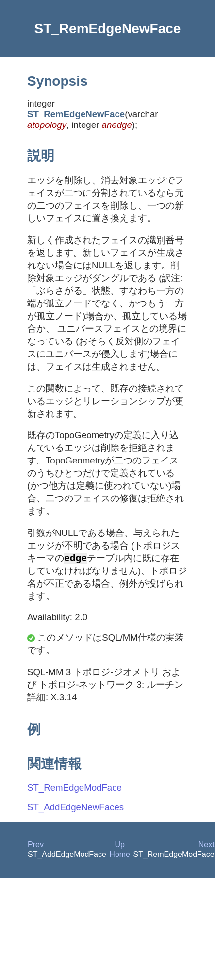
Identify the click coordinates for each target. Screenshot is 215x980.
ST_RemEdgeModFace (74, 789)
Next (207, 846)
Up (119, 846)
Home (120, 855)
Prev (36, 846)
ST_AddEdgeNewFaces (75, 808)
